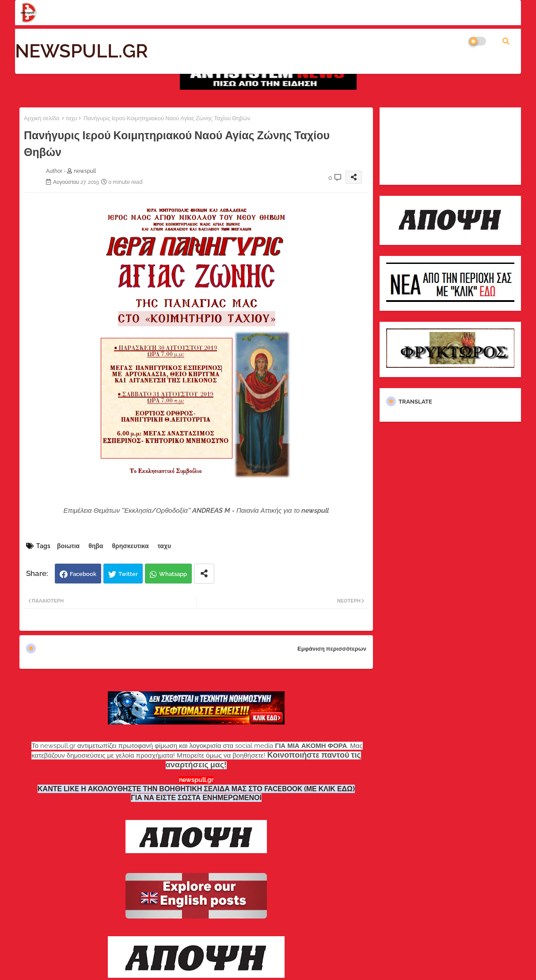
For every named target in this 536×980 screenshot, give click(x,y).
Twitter (128, 574)
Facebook (83, 574)
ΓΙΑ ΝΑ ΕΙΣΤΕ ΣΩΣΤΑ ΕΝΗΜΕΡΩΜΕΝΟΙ (196, 798)
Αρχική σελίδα (42, 118)
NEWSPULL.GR (82, 51)
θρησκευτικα (130, 546)
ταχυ (71, 118)
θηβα (96, 546)
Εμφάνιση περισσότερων (332, 649)
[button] (506, 41)
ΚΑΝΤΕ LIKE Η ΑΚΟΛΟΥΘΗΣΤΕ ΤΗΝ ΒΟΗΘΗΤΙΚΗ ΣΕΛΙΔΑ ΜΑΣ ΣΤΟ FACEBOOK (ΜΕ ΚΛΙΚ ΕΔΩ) (196, 789)
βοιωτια (68, 546)
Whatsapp (173, 574)
